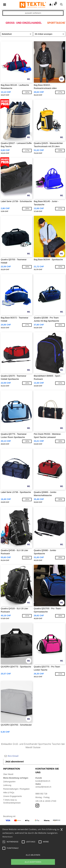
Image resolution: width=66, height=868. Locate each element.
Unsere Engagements (12, 796)
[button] (50, 4)
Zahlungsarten (9, 782)
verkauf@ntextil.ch (43, 787)
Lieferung (7, 785)
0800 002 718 (41, 794)
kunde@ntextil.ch (43, 781)
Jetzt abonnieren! (15, 762)
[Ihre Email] (31, 756)
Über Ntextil (8, 774)
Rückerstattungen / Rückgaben (16, 789)
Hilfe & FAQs (9, 793)
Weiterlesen (8, 837)
